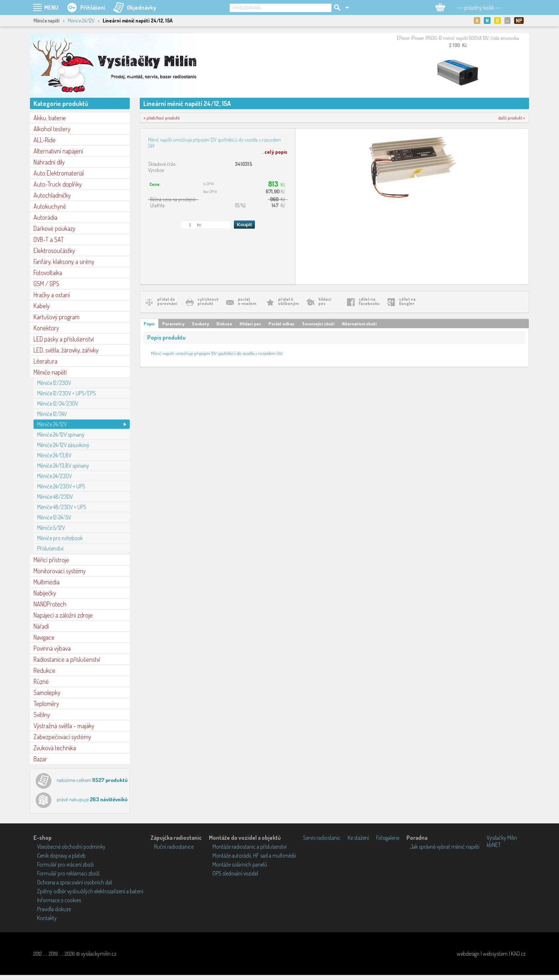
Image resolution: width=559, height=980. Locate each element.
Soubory (200, 324)
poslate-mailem (247, 301)
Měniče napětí (50, 372)
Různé (41, 681)
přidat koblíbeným (288, 301)
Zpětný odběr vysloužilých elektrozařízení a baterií (90, 891)
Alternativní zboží (359, 324)
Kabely (42, 306)
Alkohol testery (52, 129)
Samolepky (47, 692)
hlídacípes (325, 301)
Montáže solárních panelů (240, 864)
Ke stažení (358, 838)
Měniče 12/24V (52, 414)
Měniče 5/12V (51, 528)
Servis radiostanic (322, 838)
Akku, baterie (50, 118)
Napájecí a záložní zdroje (63, 615)
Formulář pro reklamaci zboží (68, 873)
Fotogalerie (388, 838)
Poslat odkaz (281, 324)
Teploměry (46, 704)
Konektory (46, 328)
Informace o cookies (59, 900)
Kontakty (47, 918)
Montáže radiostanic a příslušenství (250, 847)
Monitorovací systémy (60, 571)
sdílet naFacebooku (369, 301)
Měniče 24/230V (54, 476)
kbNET (494, 845)
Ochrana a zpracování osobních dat (75, 882)
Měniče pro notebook (60, 538)
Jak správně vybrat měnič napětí (445, 847)
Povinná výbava (52, 648)
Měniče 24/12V (81, 21)
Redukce (44, 670)
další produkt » (512, 118)
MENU (51, 7)
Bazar (40, 759)
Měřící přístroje (51, 560)
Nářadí (41, 626)
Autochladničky (52, 195)
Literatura (45, 361)
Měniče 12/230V (54, 383)
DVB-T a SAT (49, 239)
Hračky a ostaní (52, 295)
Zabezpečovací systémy (62, 737)
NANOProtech (50, 604)
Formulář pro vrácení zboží (65, 864)
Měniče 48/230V (55, 497)
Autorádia (45, 217)
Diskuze (224, 324)
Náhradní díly (49, 162)
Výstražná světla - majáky (64, 726)
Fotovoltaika (48, 273)
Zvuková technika (55, 748)
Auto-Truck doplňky (58, 184)
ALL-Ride (45, 140)
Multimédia (47, 582)
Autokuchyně (50, 206)
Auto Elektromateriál (59, 173)
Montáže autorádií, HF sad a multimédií (254, 855)
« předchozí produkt (162, 118)
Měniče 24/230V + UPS (61, 486)
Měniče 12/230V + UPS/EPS (66, 393)
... (274, 152)
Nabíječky (45, 593)
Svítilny (42, 715)
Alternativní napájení (58, 151)
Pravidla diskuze (54, 909)
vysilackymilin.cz (99, 954)
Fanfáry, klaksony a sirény (64, 261)
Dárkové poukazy (54, 228)
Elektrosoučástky (54, 250)
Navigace (44, 637)
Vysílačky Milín (502, 838)
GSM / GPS (46, 284)
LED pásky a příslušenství (64, 339)
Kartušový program (57, 317)
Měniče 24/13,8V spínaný (63, 466)
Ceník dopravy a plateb (61, 855)
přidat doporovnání (167, 301)
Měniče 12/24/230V (58, 403)
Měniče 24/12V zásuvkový (63, 445)
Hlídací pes (250, 324)
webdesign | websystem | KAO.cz (491, 954)
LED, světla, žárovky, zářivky (66, 350)
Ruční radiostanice (174, 847)
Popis (149, 324)
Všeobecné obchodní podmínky (71, 847)
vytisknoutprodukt (208, 301)
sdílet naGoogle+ (407, 301)
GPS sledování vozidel (235, 873)
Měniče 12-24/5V (54, 517)
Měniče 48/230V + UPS (62, 507)
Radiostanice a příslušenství (67, 659)
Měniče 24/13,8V (54, 455)
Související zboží (318, 324)
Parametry (173, 324)
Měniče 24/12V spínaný (61, 435)
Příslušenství (50, 548)
